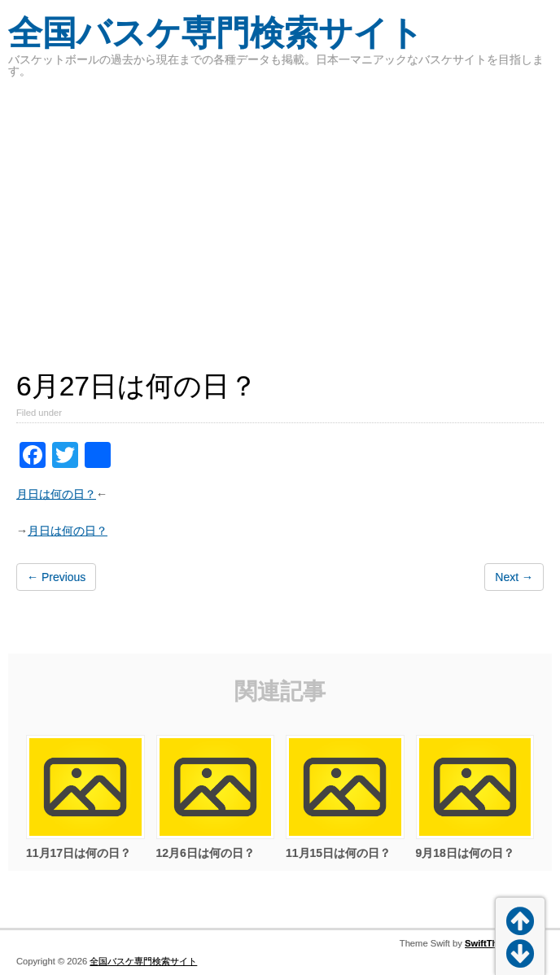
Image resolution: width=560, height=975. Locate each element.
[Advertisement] (280, 215)
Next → (514, 577)
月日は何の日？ (56, 494)
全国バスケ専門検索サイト (216, 33)
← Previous (56, 577)
